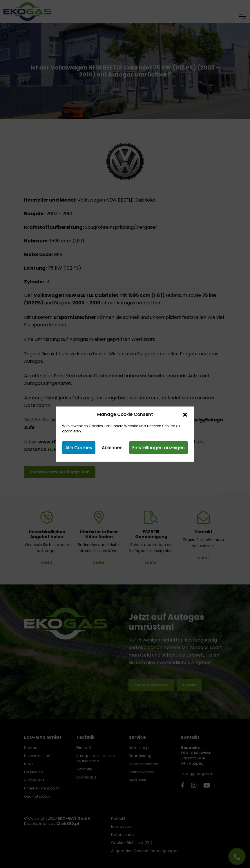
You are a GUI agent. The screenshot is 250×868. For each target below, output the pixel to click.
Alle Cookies (79, 447)
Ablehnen (112, 447)
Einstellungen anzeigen (158, 447)
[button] (185, 414)
